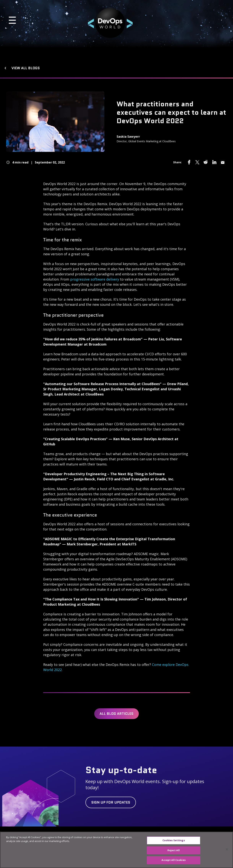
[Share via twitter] (197, 162)
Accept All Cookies (173, 860)
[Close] (227, 849)
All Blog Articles (116, 714)
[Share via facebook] (189, 162)
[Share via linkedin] (214, 162)
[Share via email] (223, 162)
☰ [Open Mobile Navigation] (12, 20)
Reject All (173, 850)
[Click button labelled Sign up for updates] (111, 802)
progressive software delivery (95, 279)
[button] (43, 23)
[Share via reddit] (206, 162)
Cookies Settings (174, 840)
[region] (116, 850)
